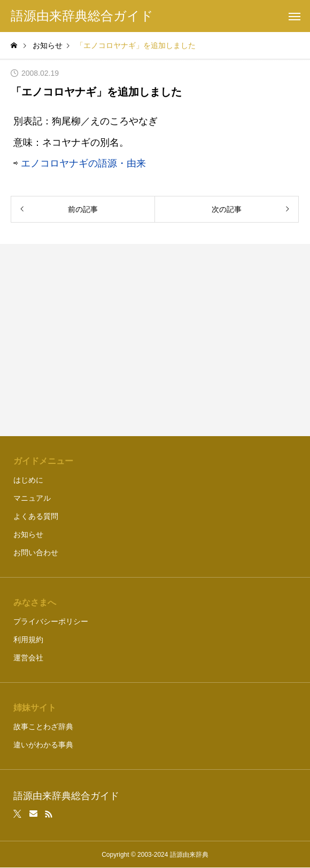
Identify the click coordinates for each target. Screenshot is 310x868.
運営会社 (28, 658)
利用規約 (28, 640)
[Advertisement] (155, 340)
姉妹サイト (35, 708)
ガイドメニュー (43, 461)
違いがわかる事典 (43, 745)
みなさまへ (35, 602)
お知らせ (28, 534)
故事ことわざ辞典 (43, 727)
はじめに (28, 480)
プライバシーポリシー (51, 621)
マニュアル (32, 498)
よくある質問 (36, 516)
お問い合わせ (36, 553)
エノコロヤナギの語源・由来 (83, 163)
